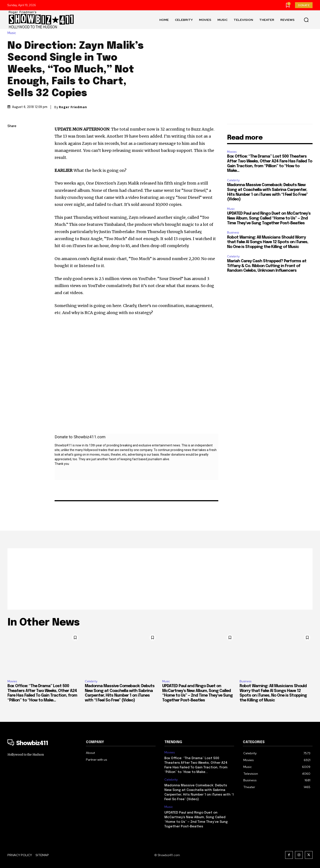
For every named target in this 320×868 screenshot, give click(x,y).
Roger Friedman (73, 107)
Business (233, 233)
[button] (306, 20)
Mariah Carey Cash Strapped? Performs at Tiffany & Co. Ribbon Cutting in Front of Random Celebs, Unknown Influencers (267, 266)
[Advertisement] (160, 579)
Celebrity (233, 180)
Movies (232, 152)
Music (13, 33)
